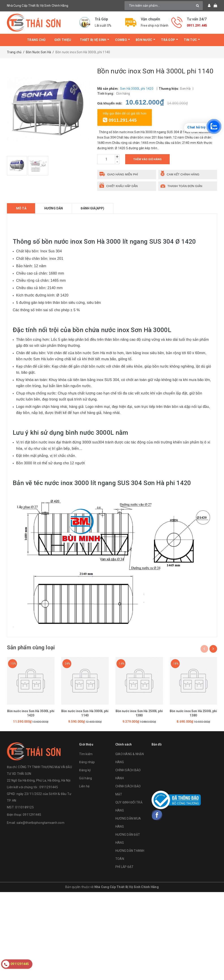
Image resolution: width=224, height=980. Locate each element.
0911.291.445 (197, 26)
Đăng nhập (87, 762)
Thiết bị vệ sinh (93, 40)
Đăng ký (85, 770)
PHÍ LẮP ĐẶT (125, 867)
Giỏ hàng (86, 778)
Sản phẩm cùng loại (31, 648)
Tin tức (190, 40)
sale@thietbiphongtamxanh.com (40, 823)
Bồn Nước (144, 40)
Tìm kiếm (86, 754)
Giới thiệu (63, 40)
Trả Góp (168, 40)
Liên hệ (84, 786)
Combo (121, 40)
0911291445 (32, 815)
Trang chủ (36, 40)
